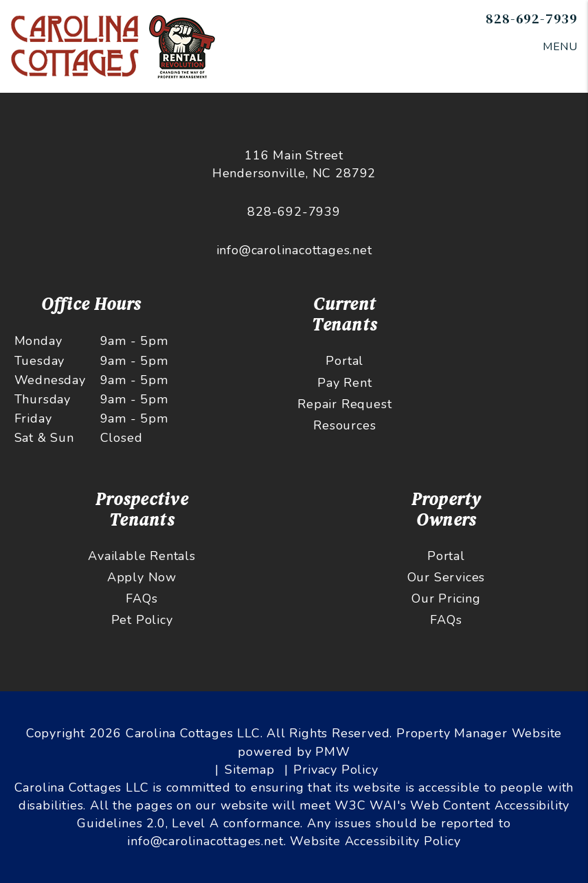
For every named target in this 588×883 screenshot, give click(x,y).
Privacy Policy (336, 770)
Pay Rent (344, 383)
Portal (344, 361)
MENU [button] (560, 47)
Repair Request (344, 404)
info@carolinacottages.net (294, 250)
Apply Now (142, 577)
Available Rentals (142, 556)
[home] (116, 45)
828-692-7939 (532, 19)
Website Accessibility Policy (375, 841)
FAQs (142, 599)
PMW (332, 752)
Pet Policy (142, 620)
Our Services (446, 577)
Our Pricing (446, 599)
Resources (344, 425)
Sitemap (250, 770)
